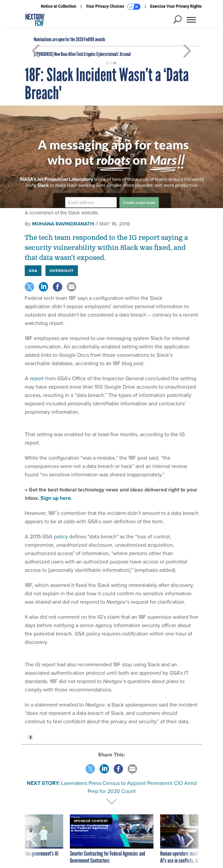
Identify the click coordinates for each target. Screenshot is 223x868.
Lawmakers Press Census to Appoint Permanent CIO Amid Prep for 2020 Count (129, 787)
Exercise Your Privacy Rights (176, 6)
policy (61, 537)
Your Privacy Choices (113, 7)
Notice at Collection (59, 6)
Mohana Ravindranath (63, 224)
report (37, 378)
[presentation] (33, 840)
